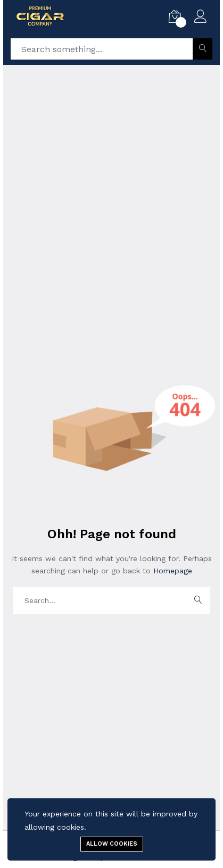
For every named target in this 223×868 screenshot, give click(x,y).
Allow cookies (112, 844)
